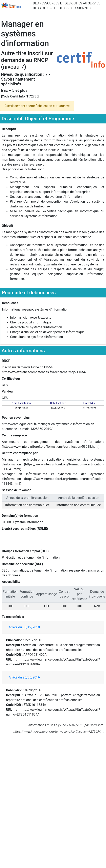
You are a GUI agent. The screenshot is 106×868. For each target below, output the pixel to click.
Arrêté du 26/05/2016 (24, 677)
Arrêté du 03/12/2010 (24, 627)
